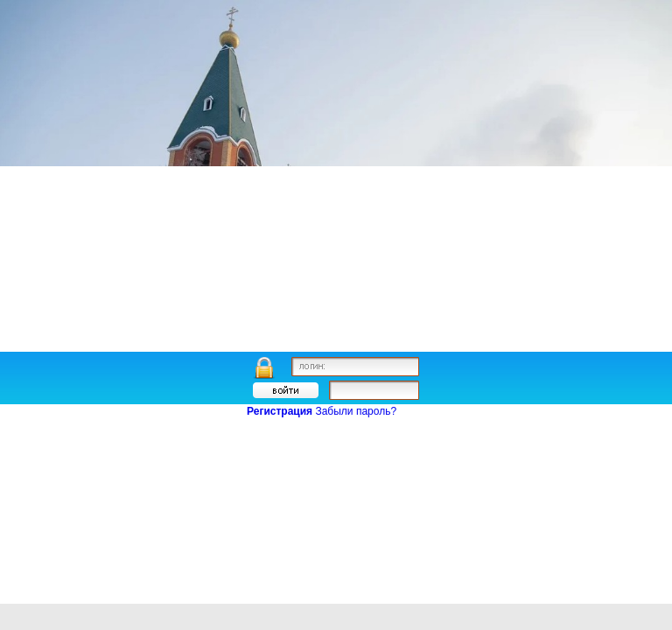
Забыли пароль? (356, 411)
